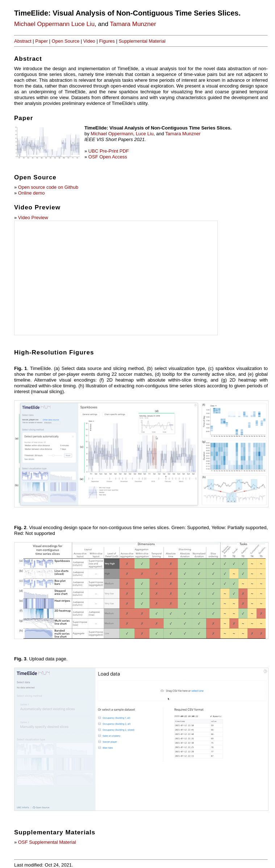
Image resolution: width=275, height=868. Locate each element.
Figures (107, 41)
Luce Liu (83, 24)
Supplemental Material (142, 41)
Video (89, 41)
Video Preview (33, 218)
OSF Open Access (108, 157)
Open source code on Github (48, 187)
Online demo (32, 193)
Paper (41, 41)
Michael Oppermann (42, 24)
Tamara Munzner (133, 24)
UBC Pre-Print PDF (109, 151)
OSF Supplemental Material (47, 842)
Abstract (23, 41)
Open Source (66, 41)
